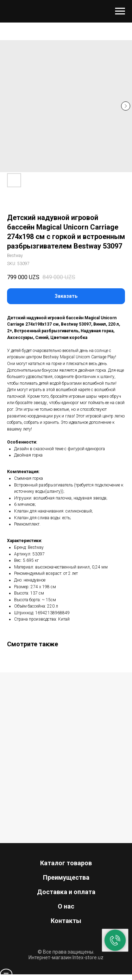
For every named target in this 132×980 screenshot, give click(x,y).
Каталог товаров (66, 863)
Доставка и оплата (66, 892)
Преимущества (66, 877)
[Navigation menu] (120, 11)
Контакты (66, 921)
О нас (66, 906)
